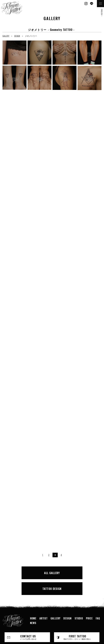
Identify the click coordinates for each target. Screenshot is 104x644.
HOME (33, 599)
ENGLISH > (102, 13)
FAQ (98, 599)
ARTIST (44, 599)
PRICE (89, 599)
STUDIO (79, 599)
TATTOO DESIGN (76, 571)
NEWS (33, 604)
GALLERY (6, 36)
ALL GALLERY (28, 571)
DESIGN (17, 36)
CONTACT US (28, 618)
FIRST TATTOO (78, 618)
